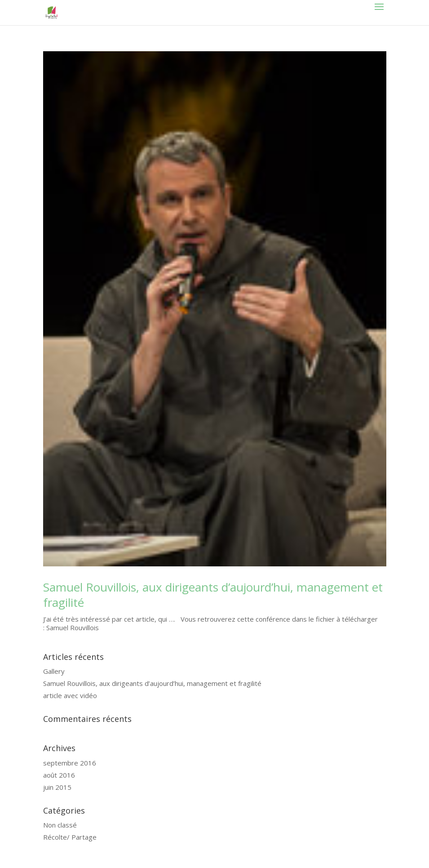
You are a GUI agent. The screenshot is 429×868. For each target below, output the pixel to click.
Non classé (60, 825)
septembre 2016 (70, 763)
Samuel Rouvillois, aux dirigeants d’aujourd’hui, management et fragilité (213, 595)
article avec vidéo (70, 695)
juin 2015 (57, 787)
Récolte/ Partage (70, 837)
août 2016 (59, 775)
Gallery (54, 671)
